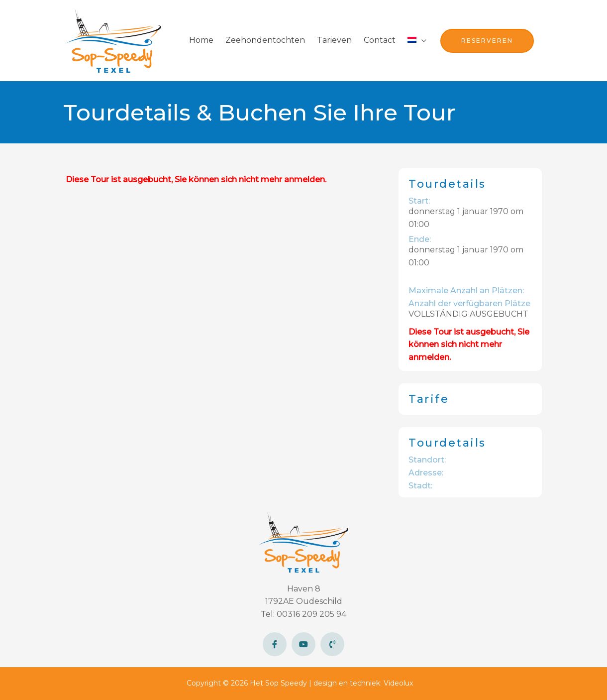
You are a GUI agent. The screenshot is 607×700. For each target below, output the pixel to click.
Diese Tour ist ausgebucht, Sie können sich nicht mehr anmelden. (196, 179)
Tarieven (334, 40)
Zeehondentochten (265, 40)
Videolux (398, 683)
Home (201, 40)
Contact (380, 40)
